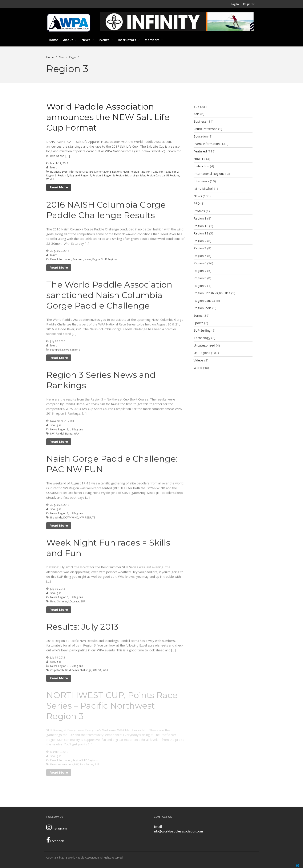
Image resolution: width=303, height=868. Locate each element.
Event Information (73, 172)
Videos (199, 360)
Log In (235, 4)
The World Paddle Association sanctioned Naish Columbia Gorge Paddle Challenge (109, 296)
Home (53, 40)
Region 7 (86, 175)
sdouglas (56, 426)
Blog (61, 57)
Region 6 (75, 175)
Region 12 (161, 172)
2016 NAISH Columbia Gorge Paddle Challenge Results (106, 211)
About (68, 40)
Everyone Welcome (62, 764)
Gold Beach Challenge (78, 671)
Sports (198, 323)
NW (52, 434)
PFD (197, 203)
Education (201, 136)
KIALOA (97, 671)
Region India (203, 308)
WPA (76, 434)
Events (104, 40)
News (86, 40)
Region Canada (156, 175)
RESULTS (90, 518)
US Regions (173, 175)
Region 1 (136, 172)
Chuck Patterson (205, 129)
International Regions (109, 172)
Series (198, 315)
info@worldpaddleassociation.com (178, 831)
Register (249, 4)
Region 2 (173, 172)
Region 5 (63, 175)
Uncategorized (204, 345)
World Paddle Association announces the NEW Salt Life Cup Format (108, 117)
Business (56, 172)
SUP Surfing (202, 330)
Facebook (55, 840)
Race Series (86, 764)
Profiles (199, 211)
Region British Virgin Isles (131, 175)
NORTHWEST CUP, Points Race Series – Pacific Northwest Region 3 (112, 706)
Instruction (201, 166)
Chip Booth (57, 671)
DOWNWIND (71, 518)
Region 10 (148, 172)
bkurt (53, 167)
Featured (90, 172)
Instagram (56, 827)
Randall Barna (64, 434)
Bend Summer (59, 602)
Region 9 (109, 175)
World (50, 179)
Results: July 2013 (82, 627)
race (77, 602)
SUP (83, 602)
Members (152, 40)
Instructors (127, 40)
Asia (197, 114)
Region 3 (51, 175)
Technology (202, 338)
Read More (59, 187)
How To (199, 159)
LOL (71, 602)
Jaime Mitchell (203, 188)
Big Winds (56, 518)
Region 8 (98, 175)
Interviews (201, 181)
